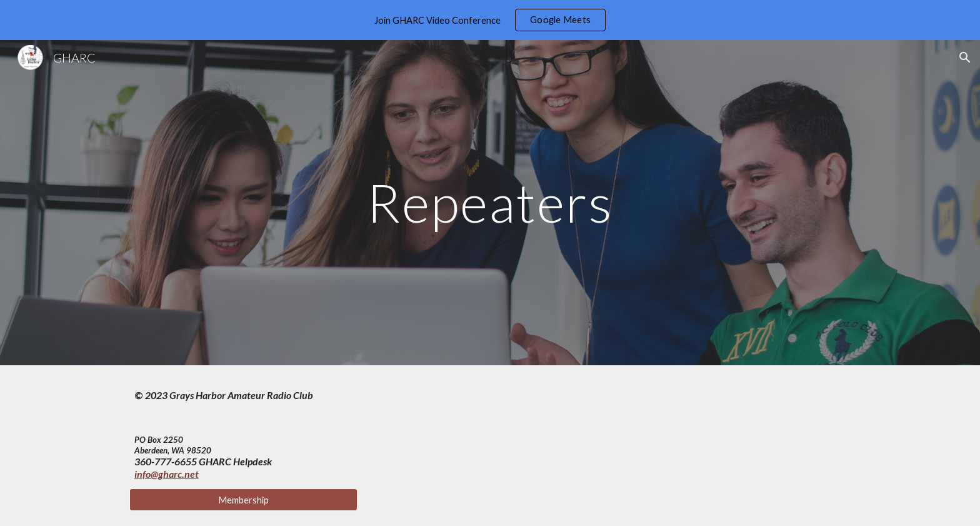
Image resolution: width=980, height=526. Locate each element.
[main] (490, 202)
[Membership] (243, 500)
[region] (490, 20)
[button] (965, 58)
